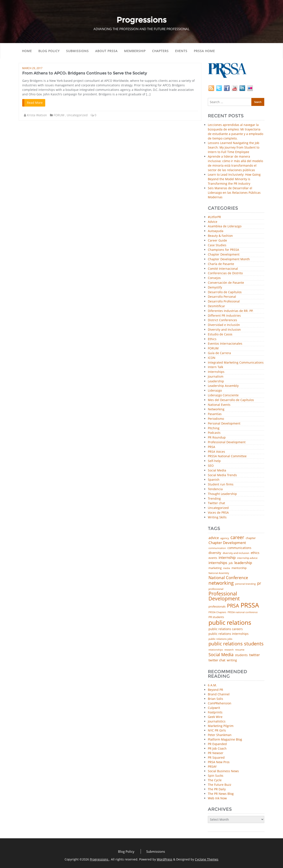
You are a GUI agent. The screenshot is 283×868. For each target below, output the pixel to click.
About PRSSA (106, 51)
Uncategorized (77, 115)
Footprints (215, 712)
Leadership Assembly (223, 386)
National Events (219, 405)
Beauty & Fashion (220, 236)
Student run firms (221, 484)
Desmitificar (216, 306)
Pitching (214, 428)
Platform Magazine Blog (225, 739)
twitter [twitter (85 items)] (255, 655)
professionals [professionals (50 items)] (217, 607)
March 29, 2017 (32, 68)
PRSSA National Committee (227, 456)
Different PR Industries (224, 316)
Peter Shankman (220, 735)
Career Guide (217, 241)
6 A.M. (212, 685)
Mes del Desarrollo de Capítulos (231, 400)
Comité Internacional (223, 269)
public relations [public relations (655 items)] (230, 623)
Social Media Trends (222, 475)
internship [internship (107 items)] (227, 557)
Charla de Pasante (221, 264)
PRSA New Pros (219, 762)
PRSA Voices (216, 452)
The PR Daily (217, 789)
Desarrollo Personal (222, 297)
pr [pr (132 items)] (259, 583)
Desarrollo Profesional (224, 301)
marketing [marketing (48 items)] (215, 568)
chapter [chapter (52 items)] (251, 538)
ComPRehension (220, 703)
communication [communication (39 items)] (217, 548)
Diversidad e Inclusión (224, 325)
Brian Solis (215, 699)
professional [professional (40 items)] (216, 589)
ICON (212, 358)
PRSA (211, 447)
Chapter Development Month (229, 259)
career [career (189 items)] (237, 537)
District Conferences (222, 320)
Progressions (100, 859)
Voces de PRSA (218, 513)
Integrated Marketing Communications (236, 363)
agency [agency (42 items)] (225, 538)
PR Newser (216, 753)
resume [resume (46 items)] (240, 650)
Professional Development (227, 442)
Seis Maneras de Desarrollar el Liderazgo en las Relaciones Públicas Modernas (234, 193)
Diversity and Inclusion (224, 330)
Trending (214, 499)
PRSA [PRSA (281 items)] (233, 606)
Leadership (216, 381)
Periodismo (216, 419)
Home (27, 51)
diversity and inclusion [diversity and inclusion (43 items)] (236, 553)
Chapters (160, 51)
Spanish (214, 480)
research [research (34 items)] (229, 650)
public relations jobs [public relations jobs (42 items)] (220, 639)
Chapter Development (224, 255)
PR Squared (216, 757)
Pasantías (215, 414)
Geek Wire (215, 717)
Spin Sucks (216, 776)
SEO (211, 466)
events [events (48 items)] (213, 558)
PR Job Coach (217, 748)
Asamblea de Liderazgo (225, 226)
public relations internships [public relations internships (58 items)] (229, 634)
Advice (213, 222)
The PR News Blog (221, 794)
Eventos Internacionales (225, 344)
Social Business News (223, 771)
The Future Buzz (220, 785)
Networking (216, 409)
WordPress (165, 859)
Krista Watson (37, 115)
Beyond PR (215, 690)
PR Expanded (217, 744)
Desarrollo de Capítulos (225, 292)
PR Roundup (217, 438)
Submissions (77, 51)
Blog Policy (49, 51)
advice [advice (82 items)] (214, 538)
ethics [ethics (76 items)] (255, 553)
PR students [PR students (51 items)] (216, 617)
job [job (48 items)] (231, 563)
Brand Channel (219, 694)
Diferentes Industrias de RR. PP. (231, 311)
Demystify (215, 288)
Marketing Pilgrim (221, 726)
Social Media (217, 470)
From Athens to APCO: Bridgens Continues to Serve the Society (85, 73)
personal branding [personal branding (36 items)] (245, 584)
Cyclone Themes (207, 859)
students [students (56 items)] (241, 655)
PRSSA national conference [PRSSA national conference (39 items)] (243, 612)
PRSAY (212, 766)
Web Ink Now (217, 798)
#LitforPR (214, 217)
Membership (135, 51)
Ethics (212, 339)
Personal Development (224, 424)
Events (181, 51)
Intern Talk (215, 367)
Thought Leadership (222, 494)
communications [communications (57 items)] (239, 548)
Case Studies (217, 245)
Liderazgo (215, 391)
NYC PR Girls (217, 730)
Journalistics (217, 721)
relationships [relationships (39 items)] (216, 650)
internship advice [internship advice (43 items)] (247, 558)
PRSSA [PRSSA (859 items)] (250, 605)
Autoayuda (216, 231)
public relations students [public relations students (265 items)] (236, 644)
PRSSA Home (204, 51)
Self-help (214, 461)
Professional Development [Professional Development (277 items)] (224, 596)
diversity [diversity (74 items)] (215, 553)
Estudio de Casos (220, 334)
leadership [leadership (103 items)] (243, 563)
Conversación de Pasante (226, 283)
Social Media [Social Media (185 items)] (221, 654)
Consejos (214, 278)
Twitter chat (216, 503)
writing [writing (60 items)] (232, 660)
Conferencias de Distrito (225, 273)
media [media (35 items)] (227, 568)
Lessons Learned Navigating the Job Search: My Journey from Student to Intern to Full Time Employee (234, 147)
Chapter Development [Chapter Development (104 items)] (227, 543)
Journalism (216, 377)
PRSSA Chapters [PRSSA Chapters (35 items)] (217, 612)
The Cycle (215, 780)
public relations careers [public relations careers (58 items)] (226, 629)
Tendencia (215, 489)
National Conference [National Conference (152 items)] (228, 577)
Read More (35, 103)
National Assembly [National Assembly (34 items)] (219, 573)
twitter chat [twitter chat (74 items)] (217, 660)
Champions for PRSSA (223, 250)
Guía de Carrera (219, 353)
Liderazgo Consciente (223, 395)
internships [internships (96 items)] (218, 563)
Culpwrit (214, 708)
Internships (216, 372)
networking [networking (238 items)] (221, 583)
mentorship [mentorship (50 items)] (239, 568)
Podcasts (214, 433)
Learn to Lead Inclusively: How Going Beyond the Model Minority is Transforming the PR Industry (234, 179)
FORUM (59, 115)
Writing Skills (217, 517)
